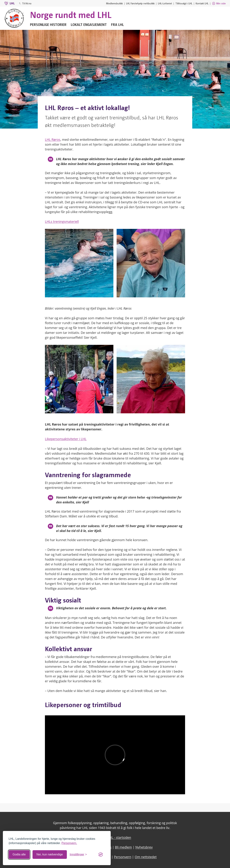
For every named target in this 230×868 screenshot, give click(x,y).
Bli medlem (124, 847)
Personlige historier (48, 24)
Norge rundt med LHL (71, 14)
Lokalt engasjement (89, 24)
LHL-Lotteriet (165, 3)
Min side (219, 3)
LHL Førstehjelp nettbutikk (140, 3)
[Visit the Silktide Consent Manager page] (101, 855)
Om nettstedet (146, 857)
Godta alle (19, 854)
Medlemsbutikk (114, 3)
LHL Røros (53, 140)
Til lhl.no (25, 3)
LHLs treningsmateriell (62, 221)
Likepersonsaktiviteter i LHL (66, 439)
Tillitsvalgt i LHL (184, 3)
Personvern (123, 857)
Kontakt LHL (202, 3)
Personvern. (69, 843)
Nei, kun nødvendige (50, 854)
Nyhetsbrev (144, 847)
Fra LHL (117, 24)
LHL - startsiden (119, 837)
